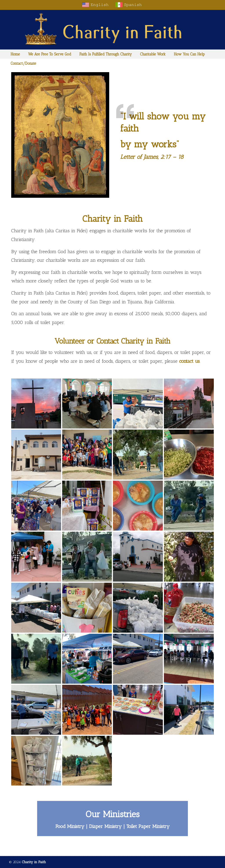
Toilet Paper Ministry (148, 826)
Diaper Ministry (105, 826)
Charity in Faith (112, 29)
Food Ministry (70, 826)
